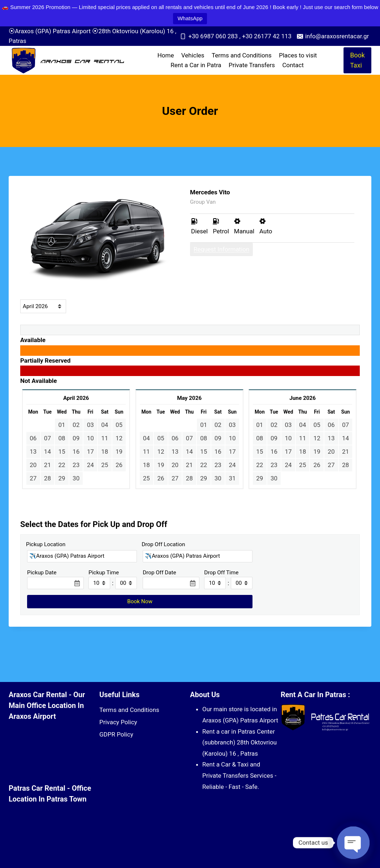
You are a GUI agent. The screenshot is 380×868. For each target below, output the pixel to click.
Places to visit (298, 55)
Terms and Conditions (242, 55)
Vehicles (193, 55)
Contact (293, 65)
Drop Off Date (159, 573)
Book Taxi (357, 60)
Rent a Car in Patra (196, 65)
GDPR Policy (116, 734)
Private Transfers (252, 65)
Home (166, 55)
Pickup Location (46, 544)
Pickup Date (42, 573)
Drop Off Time (221, 573)
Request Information (221, 249)
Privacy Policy (118, 722)
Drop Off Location (163, 544)
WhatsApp (190, 18)
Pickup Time (104, 573)
